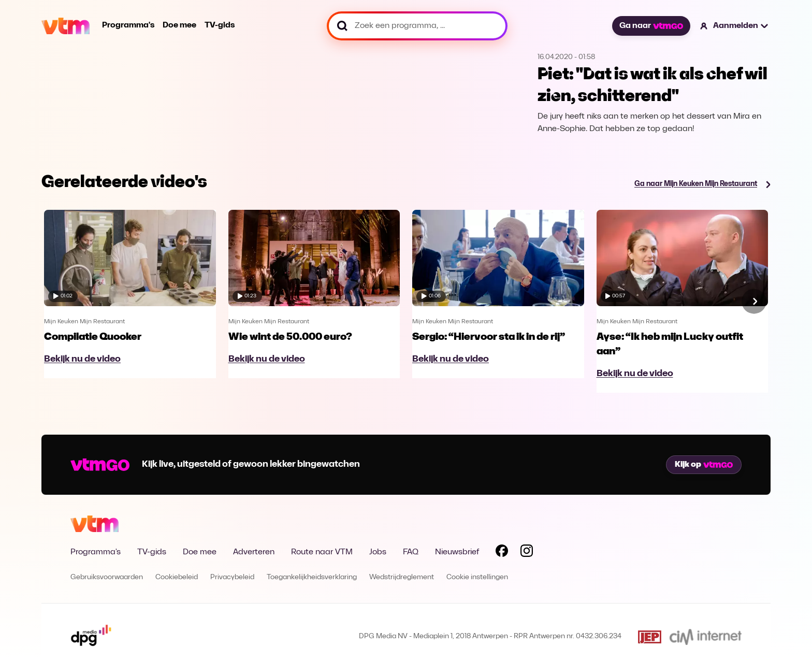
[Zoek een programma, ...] (417, 26)
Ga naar (651, 26)
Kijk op (704, 465)
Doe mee (179, 25)
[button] (735, 26)
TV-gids (220, 25)
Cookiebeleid (177, 577)
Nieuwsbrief (457, 552)
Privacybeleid (232, 577)
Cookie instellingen (477, 577)
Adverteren (254, 552)
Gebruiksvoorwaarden (107, 577)
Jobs (378, 552)
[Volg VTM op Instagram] (527, 553)
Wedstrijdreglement (402, 577)
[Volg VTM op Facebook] (502, 553)
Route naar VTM (322, 552)
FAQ (411, 552)
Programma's (128, 25)
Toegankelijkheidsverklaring (312, 577)
